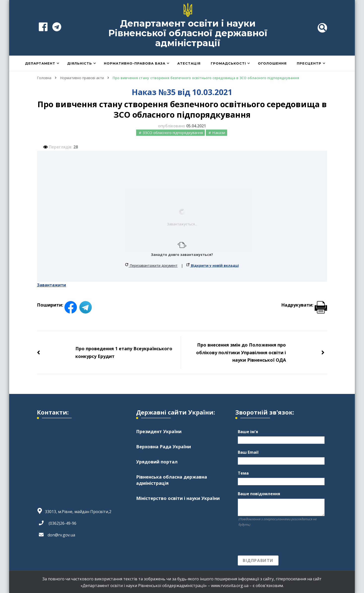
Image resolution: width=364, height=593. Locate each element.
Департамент (40, 63)
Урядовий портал (157, 462)
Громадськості (228, 63)
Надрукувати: (304, 305)
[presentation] (275, 541)
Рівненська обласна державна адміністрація (172, 480)
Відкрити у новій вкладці (213, 265)
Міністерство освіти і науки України (178, 498)
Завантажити (51, 285)
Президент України (159, 431)
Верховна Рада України (164, 447)
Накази (219, 133)
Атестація (189, 63)
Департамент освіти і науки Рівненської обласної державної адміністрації (188, 33)
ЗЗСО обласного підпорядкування (173, 133)
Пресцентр (309, 63)
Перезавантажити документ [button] (151, 265)
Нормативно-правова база (135, 63)
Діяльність (80, 63)
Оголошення (272, 63)
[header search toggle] (322, 28)
